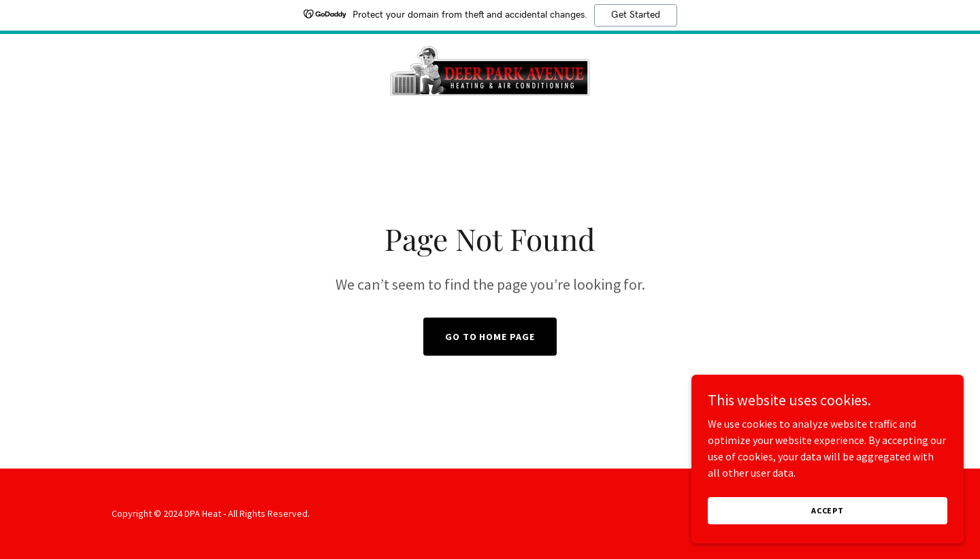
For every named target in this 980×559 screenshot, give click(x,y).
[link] (490, 69)
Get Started (636, 15)
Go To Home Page (490, 337)
